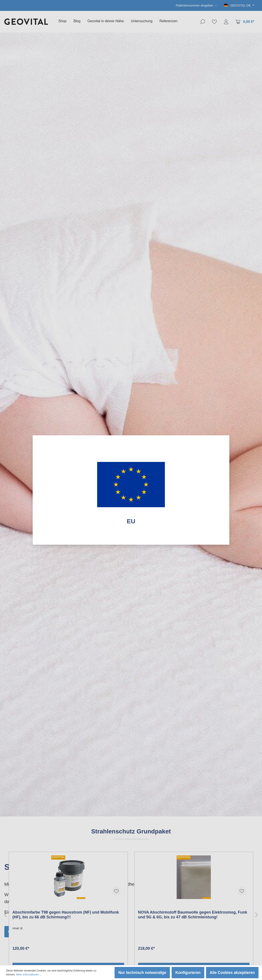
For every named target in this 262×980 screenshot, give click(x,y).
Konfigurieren (188, 973)
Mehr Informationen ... (29, 975)
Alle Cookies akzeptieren (232, 973)
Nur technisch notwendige (142, 973)
